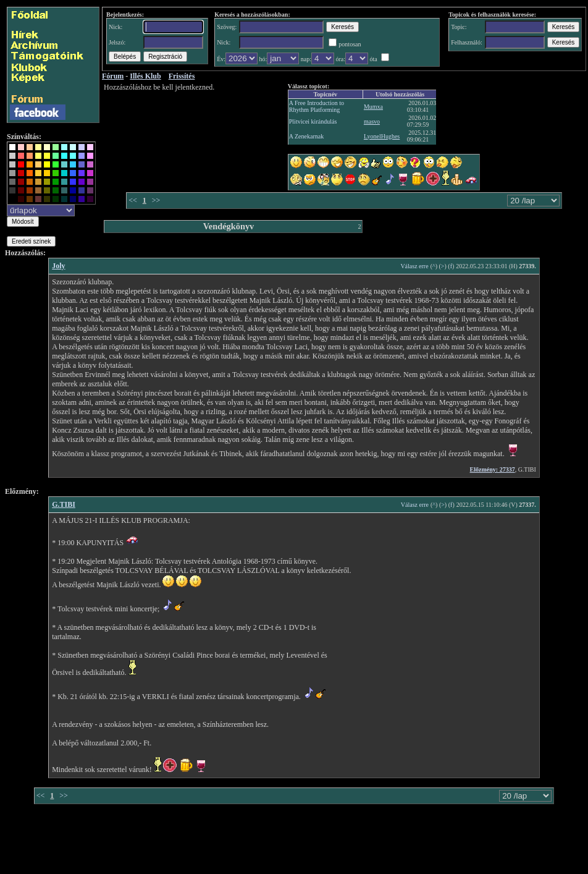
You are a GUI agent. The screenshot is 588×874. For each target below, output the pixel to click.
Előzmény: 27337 (493, 469)
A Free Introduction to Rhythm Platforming (317, 106)
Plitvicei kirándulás (313, 121)
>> (156, 200)
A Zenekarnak (306, 136)
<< (133, 200)
